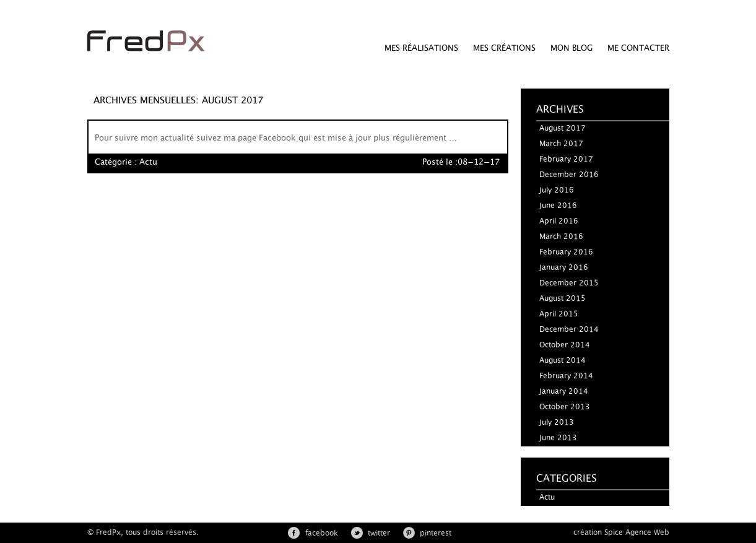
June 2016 (558, 206)
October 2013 (565, 407)
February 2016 (566, 252)
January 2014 (564, 391)
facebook (322, 533)
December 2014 (569, 329)
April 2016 (559, 221)
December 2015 (569, 283)
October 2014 (565, 345)
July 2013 (557, 422)
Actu (148, 163)
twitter (379, 533)
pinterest (436, 533)
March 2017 (561, 144)
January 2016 (564, 267)
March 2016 (561, 237)
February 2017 (566, 159)
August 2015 (563, 298)
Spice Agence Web (637, 532)
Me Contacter (638, 49)
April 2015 (559, 314)
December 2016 (569, 175)
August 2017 (563, 128)
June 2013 (558, 438)
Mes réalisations (421, 49)
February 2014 (566, 376)
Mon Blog (571, 49)
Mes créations (504, 49)
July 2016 (557, 190)
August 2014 (563, 360)
